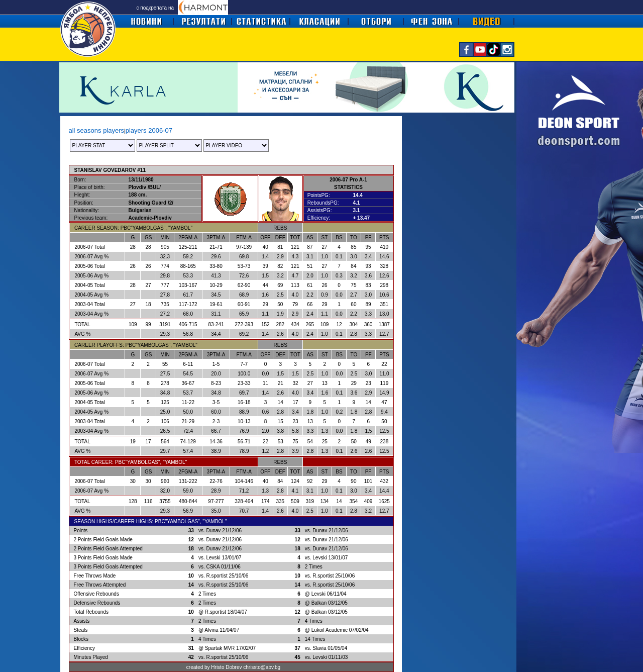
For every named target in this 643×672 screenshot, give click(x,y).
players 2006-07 (149, 130)
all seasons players (97, 130)
